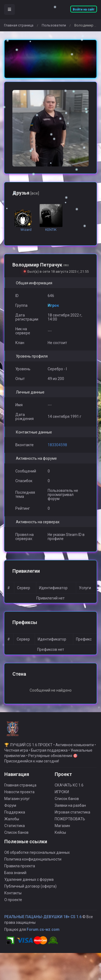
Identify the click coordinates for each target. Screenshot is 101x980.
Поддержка (15, 815)
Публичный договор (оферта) (30, 889)
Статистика (15, 829)
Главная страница (19, 25)
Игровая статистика (72, 815)
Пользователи (54, 25)
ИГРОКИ (62, 795)
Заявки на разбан (70, 809)
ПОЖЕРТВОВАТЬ (70, 822)
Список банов (16, 836)
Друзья (26, 193)
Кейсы (60, 836)
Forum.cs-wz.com (43, 933)
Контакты (13, 896)
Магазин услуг (17, 802)
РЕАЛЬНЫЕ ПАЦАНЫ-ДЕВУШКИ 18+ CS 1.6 (43, 920)
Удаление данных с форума (29, 883)
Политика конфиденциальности (33, 862)
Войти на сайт (84, 9)
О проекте (13, 903)
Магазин (62, 829)
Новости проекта (19, 795)
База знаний (15, 876)
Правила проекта (20, 869)
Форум (10, 809)
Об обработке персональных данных (37, 856)
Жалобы (12, 822)
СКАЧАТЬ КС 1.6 (69, 788)
